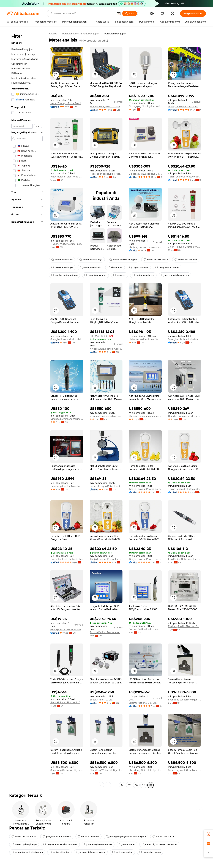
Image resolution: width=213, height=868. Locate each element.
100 (151, 785)
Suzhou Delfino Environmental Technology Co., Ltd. (106, 632)
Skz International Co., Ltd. (143, 703)
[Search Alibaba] (82, 13)
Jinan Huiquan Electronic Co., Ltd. (67, 177)
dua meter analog (150, 852)
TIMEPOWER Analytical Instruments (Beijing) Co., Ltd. (67, 244)
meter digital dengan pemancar (159, 844)
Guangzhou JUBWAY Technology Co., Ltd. (67, 629)
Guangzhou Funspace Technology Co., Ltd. (185, 106)
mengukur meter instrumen (27, 852)
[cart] (163, 14)
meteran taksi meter (24, 837)
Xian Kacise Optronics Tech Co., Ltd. (185, 559)
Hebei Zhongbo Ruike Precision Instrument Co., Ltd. (67, 103)
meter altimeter (59, 852)
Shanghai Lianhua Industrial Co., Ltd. (67, 339)
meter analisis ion (62, 260)
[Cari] (130, 13)
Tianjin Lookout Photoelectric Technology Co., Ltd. (185, 177)
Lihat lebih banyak (21, 83)
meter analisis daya (91, 260)
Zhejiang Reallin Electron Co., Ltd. (185, 626)
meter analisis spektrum (175, 275)
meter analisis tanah (156, 260)
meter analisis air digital (123, 260)
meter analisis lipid (186, 260)
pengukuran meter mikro (57, 837)
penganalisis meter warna (91, 852)
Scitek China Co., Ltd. (101, 700)
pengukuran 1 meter (167, 267)
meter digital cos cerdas (98, 844)
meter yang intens (143, 275)
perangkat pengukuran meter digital (126, 837)
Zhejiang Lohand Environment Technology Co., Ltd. (145, 247)
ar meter (119, 275)
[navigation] (27, 410)
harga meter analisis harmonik (60, 844)
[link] (208, 834)
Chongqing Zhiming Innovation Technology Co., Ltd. (145, 106)
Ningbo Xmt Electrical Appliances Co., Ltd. (106, 349)
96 (122, 785)
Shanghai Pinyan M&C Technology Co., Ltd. (106, 106)
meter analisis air (90, 267)
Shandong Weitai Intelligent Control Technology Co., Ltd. (185, 700)
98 (136, 785)
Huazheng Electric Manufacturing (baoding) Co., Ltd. (67, 486)
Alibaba (53, 34)
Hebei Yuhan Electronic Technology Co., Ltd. (145, 339)
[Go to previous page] (101, 785)
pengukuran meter (95, 275)
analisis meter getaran (64, 275)
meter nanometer (88, 837)
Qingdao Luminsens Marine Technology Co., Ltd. (67, 419)
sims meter (115, 267)
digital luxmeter (139, 267)
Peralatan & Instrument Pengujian (81, 34)
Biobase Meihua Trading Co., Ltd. (145, 174)
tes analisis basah (163, 837)
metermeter (127, 844)
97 (129, 785)
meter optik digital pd (24, 844)
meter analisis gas (62, 267)
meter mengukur (122, 852)
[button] (119, 13)
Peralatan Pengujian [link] (115, 34)
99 (143, 785)
